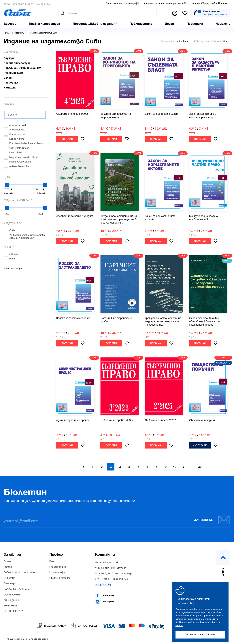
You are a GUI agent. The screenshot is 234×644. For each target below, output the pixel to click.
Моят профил (58, 573)
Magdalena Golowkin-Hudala (22, 157)
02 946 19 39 (10, 4)
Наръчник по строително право (117, 320)
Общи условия (209, 3)
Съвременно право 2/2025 (161, 420)
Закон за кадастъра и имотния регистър (203, 116)
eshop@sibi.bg (42, 4)
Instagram (105, 602)
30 (200, 467)
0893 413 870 (26, 4)
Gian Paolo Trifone (17, 148)
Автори (119, 3)
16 (225, 41)
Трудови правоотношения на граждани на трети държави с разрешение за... (119, 219)
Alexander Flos (15, 130)
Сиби (10, 230)
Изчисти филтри (13, 268)
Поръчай (67, 139)
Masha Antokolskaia (17, 162)
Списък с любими (60, 578)
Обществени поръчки (203, 420)
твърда (11, 254)
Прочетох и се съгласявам (200, 635)
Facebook (105, 596)
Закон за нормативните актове (160, 218)
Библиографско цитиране (138, 3)
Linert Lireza (13, 153)
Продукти (19, 33)
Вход (52, 562)
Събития (159, 3)
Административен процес (73, 420)
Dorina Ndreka (14, 139)
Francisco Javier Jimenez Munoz (24, 143)
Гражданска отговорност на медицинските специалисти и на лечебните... (164, 322)
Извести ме (200, 445)
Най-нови (182, 41)
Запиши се (212, 520)
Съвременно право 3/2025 (117, 420)
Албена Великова (16, 166)
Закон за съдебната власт (162, 114)
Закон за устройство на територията (116, 116)
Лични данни (11, 600)
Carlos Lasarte (14, 134)
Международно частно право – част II (203, 218)
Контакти (224, 3)
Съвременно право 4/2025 (72, 114)
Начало (7, 33)
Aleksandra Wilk (15, 125)
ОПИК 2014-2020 (14, 611)
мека (10, 259)
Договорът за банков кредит (75, 216)
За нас (110, 3)
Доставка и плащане (188, 3)
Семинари (170, 3)
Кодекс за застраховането (73, 318)
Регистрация (58, 567)
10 (175, 467)
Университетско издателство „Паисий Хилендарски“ (24, 236)
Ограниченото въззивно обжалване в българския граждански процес (204, 322)
